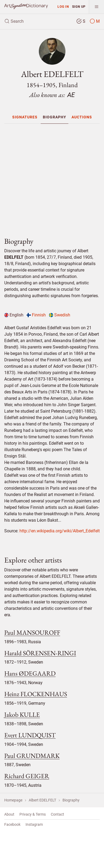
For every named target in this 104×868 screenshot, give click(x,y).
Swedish (60, 315)
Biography (55, 117)
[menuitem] (25, 117)
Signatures (25, 117)
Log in (63, 7)
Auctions (82, 117)
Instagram (34, 824)
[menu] (96, 7)
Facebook (12, 824)
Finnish (36, 315)
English (14, 315)
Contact (57, 814)
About (9, 814)
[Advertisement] (54, 178)
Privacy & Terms (33, 814)
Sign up (79, 7)
